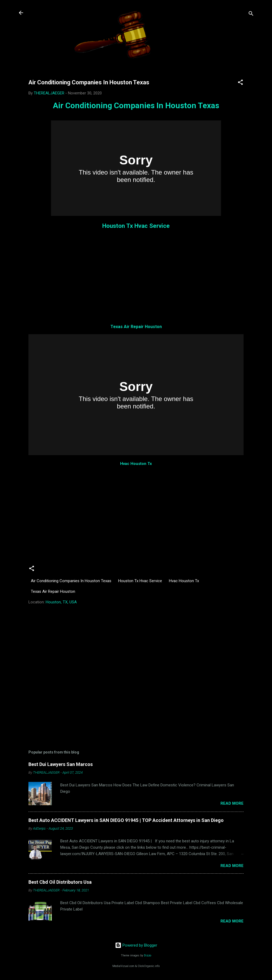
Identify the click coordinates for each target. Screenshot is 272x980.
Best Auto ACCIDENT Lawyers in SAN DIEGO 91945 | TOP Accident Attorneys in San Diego (126, 820)
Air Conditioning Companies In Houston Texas (136, 105)
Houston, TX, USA (61, 602)
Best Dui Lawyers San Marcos (61, 764)
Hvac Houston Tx (136, 464)
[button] (240, 83)
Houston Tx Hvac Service (136, 226)
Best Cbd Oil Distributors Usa (60, 882)
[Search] (251, 14)
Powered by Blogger (136, 945)
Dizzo (148, 955)
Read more (232, 803)
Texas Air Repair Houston (136, 327)
